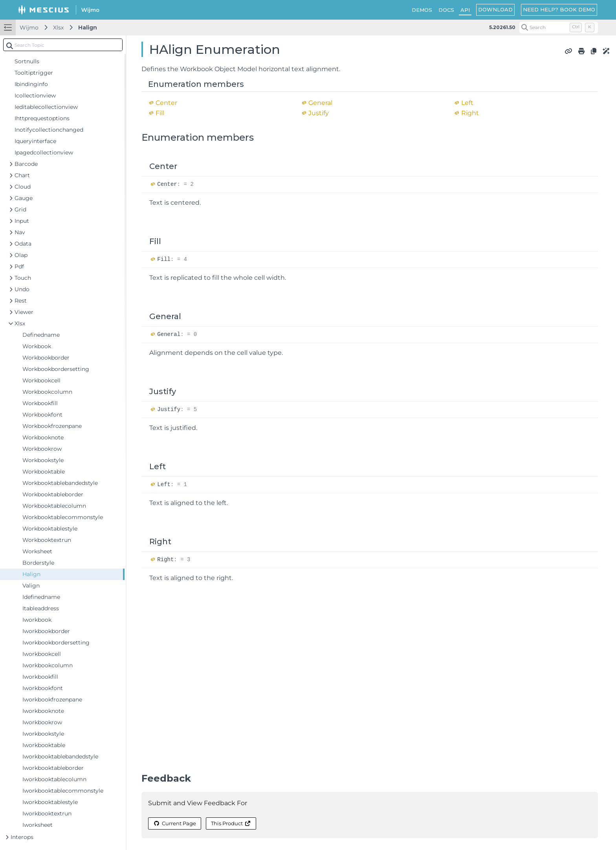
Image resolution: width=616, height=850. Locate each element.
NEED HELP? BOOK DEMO (559, 9)
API (465, 10)
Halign (88, 28)
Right (470, 113)
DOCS (446, 10)
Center (166, 103)
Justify (319, 113)
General (320, 103)
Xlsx (58, 28)
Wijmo (29, 28)
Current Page (174, 823)
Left (467, 103)
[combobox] (63, 45)
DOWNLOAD (495, 9)
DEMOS (422, 10)
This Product (231, 823)
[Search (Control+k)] (559, 28)
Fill (160, 113)
